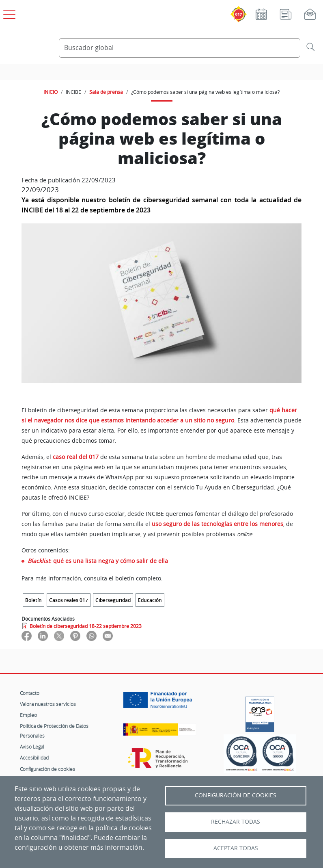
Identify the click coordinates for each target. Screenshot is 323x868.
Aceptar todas (236, 848)
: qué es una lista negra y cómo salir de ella (98, 561)
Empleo (28, 715)
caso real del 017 (76, 457)
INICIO (51, 92)
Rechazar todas (236, 822)
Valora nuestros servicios (48, 704)
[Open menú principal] (8, 13)
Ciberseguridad (113, 600)
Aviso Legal (32, 747)
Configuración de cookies (47, 769)
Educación (150, 600)
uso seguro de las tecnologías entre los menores (217, 524)
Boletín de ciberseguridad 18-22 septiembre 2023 (86, 626)
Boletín (33, 600)
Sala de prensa (106, 92)
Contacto (30, 693)
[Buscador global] (180, 48)
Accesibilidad (34, 758)
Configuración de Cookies (236, 795)
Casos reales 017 (69, 600)
